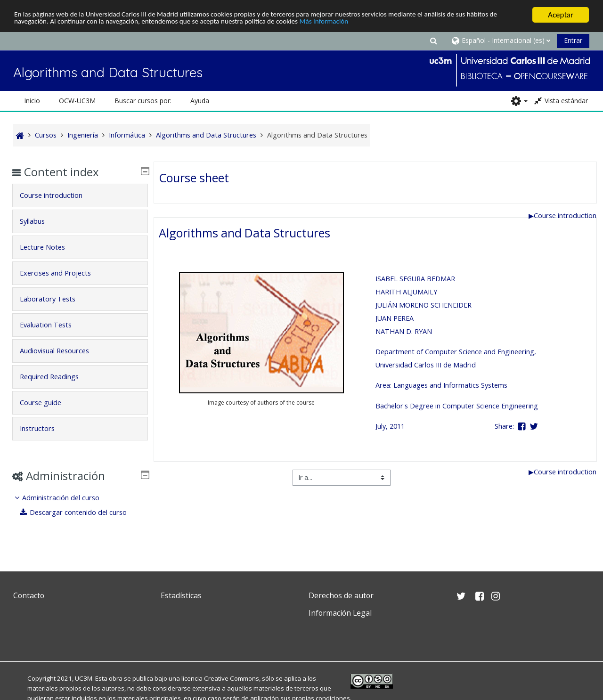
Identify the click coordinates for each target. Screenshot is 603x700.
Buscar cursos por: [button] (143, 101)
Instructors (44, 428)
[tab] (80, 195)
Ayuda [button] (200, 101)
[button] (433, 40)
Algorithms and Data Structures (244, 233)
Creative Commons (232, 678)
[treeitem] (80, 505)
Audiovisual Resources (61, 351)
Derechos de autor (341, 595)
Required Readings (56, 377)
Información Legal (340, 613)
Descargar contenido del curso (81, 512)
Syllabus (39, 221)
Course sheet (194, 177)
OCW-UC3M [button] (77, 101)
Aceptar (561, 15)
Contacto (29, 595)
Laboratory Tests (54, 299)
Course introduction (562, 215)
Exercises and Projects (62, 273)
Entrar (573, 40)
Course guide (47, 403)
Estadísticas (181, 595)
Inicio (32, 101)
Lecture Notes (49, 247)
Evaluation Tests (52, 325)
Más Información (398, 23)
